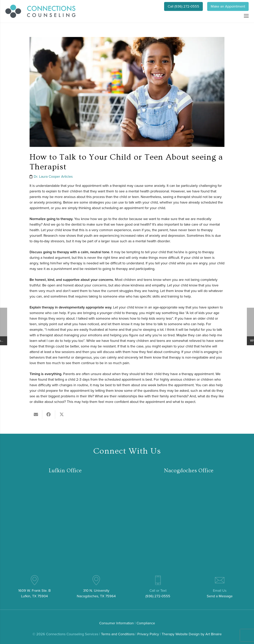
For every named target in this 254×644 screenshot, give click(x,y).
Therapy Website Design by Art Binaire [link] (192, 634)
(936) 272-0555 (158, 596)
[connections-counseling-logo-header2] (40, 11)
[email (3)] (220, 580)
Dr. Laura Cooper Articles (53, 177)
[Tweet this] (62, 415)
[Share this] (49, 415)
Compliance (146, 623)
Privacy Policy (148, 634)
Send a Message (220, 596)
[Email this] (36, 415)
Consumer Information (116, 623)
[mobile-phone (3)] (158, 580)
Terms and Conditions (118, 634)
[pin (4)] (35, 580)
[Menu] (246, 16)
